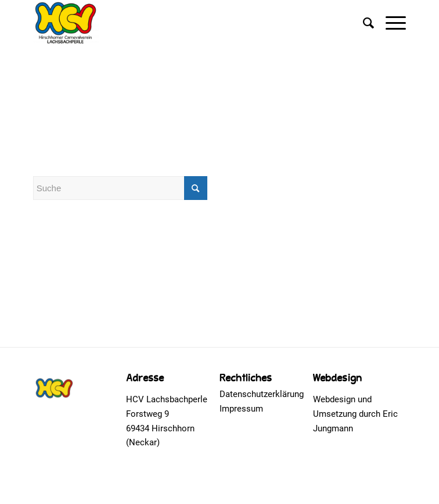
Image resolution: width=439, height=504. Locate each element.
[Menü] (390, 23)
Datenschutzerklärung (262, 394)
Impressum (241, 409)
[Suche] (363, 23)
